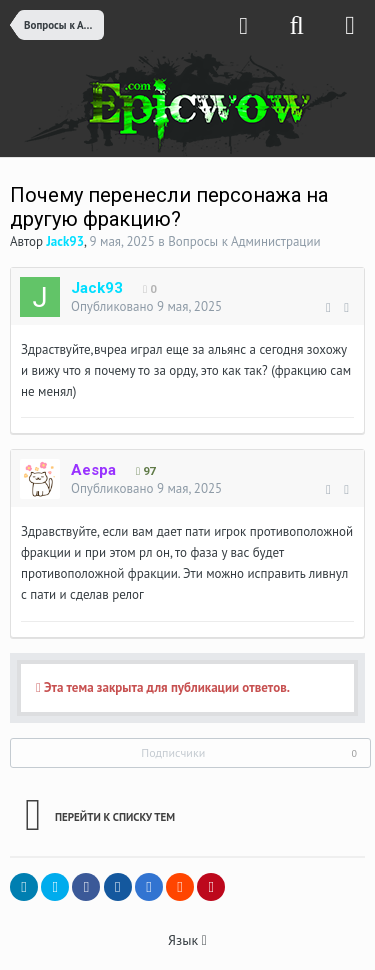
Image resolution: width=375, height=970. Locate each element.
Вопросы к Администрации (244, 241)
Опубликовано (146, 306)
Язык (187, 940)
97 (145, 471)
